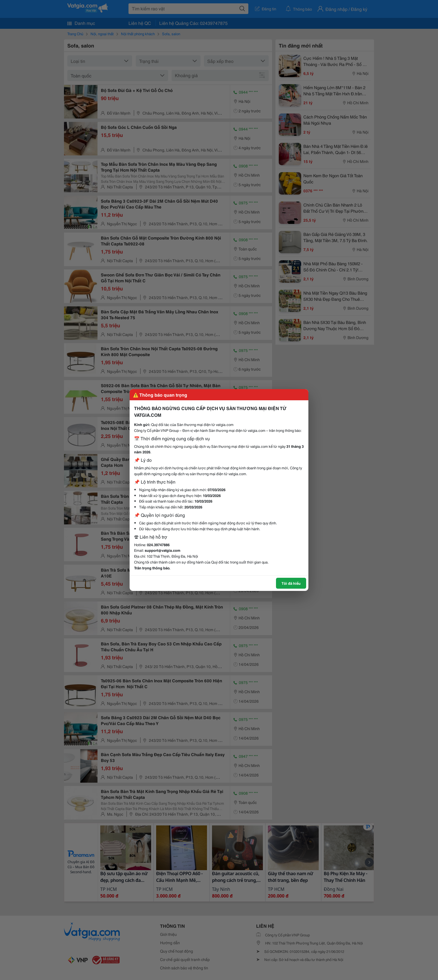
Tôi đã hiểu (291, 583)
